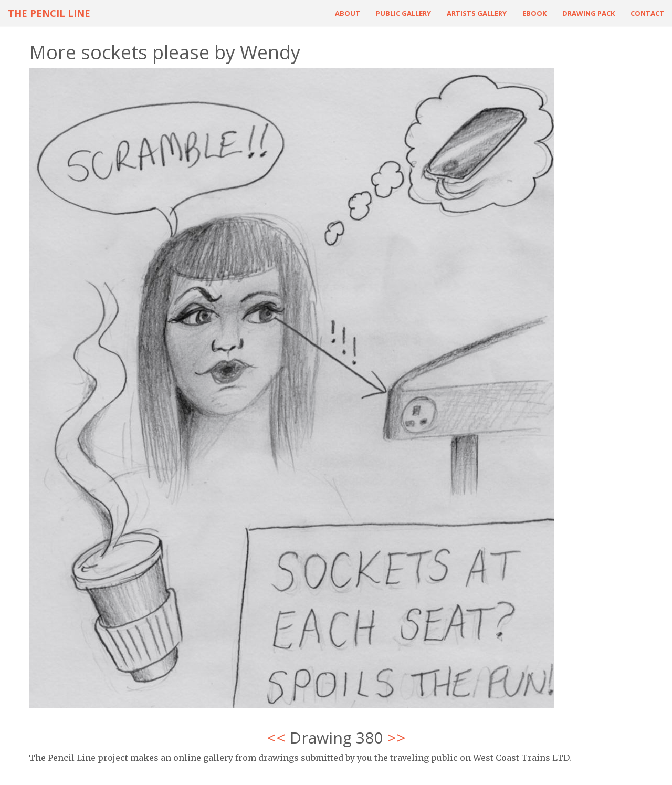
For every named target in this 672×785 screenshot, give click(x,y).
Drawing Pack (589, 13)
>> (396, 737)
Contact (647, 13)
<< (276, 737)
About (348, 13)
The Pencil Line (49, 13)
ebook (534, 13)
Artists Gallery (477, 13)
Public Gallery (403, 13)
